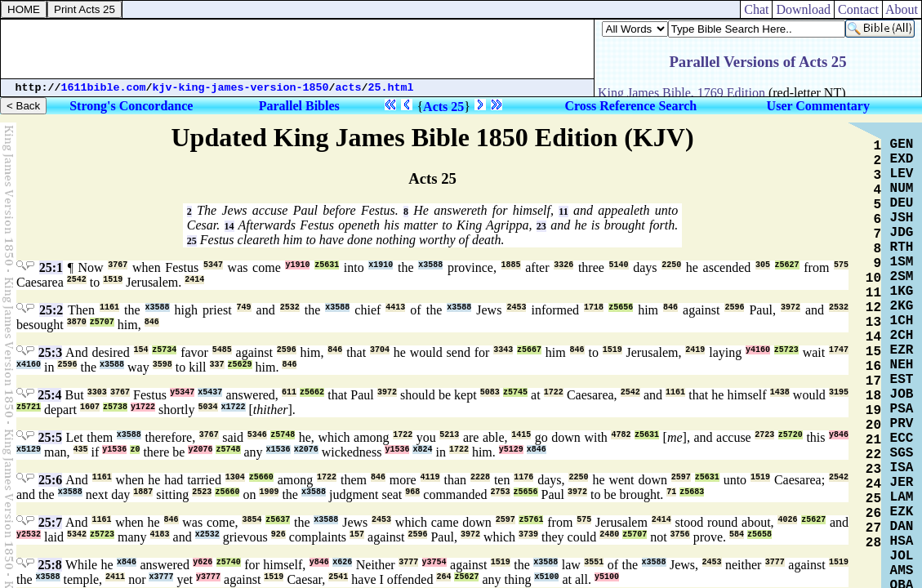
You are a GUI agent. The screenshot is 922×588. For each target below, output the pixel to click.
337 (217, 365)
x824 (422, 450)
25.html (391, 88)
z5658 (759, 535)
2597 (681, 477)
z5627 (787, 265)
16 (873, 367)
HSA (902, 541)
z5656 (621, 307)
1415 (521, 435)
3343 (503, 350)
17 (873, 381)
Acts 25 (443, 107)
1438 (780, 392)
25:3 (50, 352)
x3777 (161, 577)
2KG (902, 306)
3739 (528, 535)
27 (873, 528)
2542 (77, 280)
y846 (839, 435)
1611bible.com (104, 88)
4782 (621, 435)
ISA (902, 468)
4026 (787, 520)
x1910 (381, 265)
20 (873, 425)
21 (873, 440)
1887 (143, 492)
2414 (194, 280)
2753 (501, 492)
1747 (839, 350)
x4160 (29, 365)
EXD (902, 159)
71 (671, 492)
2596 (734, 307)
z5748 (283, 435)
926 (278, 535)
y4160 (758, 350)
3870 (77, 322)
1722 (554, 392)
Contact (858, 9)
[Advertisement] (297, 49)
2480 (609, 535)
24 (873, 484)
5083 (490, 392)
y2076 (200, 450)
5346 (257, 435)
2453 (516, 307)
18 (873, 396)
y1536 (114, 450)
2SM (902, 277)
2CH (902, 336)
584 (737, 535)
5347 (213, 265)
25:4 (49, 395)
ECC (902, 439)
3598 (163, 365)
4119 (430, 477)
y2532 (29, 535)
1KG (902, 292)
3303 (97, 392)
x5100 (546, 577)
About (902, 9)
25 (192, 241)
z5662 (312, 392)
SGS (902, 453)
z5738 (115, 407)
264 (443, 577)
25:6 (50, 480)
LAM (902, 497)
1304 (235, 477)
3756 (680, 535)
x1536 (278, 450)
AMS (902, 571)
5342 (77, 535)
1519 (113, 280)
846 (670, 307)
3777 (408, 562)
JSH (902, 218)
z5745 (515, 392)
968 (412, 492)
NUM (902, 189)
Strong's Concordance (131, 106)
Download (803, 9)
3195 (839, 392)
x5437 (210, 392)
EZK (902, 512)
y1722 (143, 407)
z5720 (791, 435)
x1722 (234, 407)
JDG (902, 233)
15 (873, 352)
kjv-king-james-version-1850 (241, 88)
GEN (902, 145)
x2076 (306, 450)
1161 (109, 307)
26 (873, 514)
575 (841, 265)
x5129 (29, 450)
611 (289, 392)
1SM (902, 262)
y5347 (182, 392)
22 (873, 455)
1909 (269, 492)
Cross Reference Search (630, 106)
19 (873, 411)
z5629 (240, 365)
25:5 (50, 437)
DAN (902, 527)
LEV (902, 174)
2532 (290, 307)
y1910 (297, 265)
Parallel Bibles (299, 106)
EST (902, 380)
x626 (342, 562)
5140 (619, 265)
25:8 (49, 565)
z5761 (531, 520)
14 (229, 226)
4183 (160, 535)
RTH (902, 247)
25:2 (51, 310)
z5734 (164, 350)
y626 (203, 562)
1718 (594, 307)
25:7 (50, 522)
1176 (523, 477)
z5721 (29, 407)
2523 (202, 492)
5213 (449, 435)
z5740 (229, 562)
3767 (118, 265)
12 (873, 308)
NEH (902, 365)
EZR (902, 350)
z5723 (786, 350)
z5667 (529, 350)
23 (541, 226)
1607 (90, 407)
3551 (594, 562)
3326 (563, 265)
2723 (764, 435)
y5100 (607, 577)
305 (763, 265)
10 (873, 278)
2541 (338, 577)
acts (349, 88)
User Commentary (818, 106)
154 (141, 350)
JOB (902, 394)
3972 (791, 307)
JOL (902, 556)
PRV (902, 424)
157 (357, 535)
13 (873, 323)
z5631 (327, 265)
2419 (695, 350)
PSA (902, 409)
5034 (208, 407)
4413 (395, 307)
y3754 (434, 562)
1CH (902, 321)
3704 (380, 350)
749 (244, 307)
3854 (252, 520)
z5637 (278, 520)
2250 (671, 265)
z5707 (102, 322)
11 (563, 212)
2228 (480, 477)
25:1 (51, 267)
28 (873, 543)
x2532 (207, 535)
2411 (115, 577)
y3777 (208, 577)
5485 (222, 350)
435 (81, 450)
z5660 (261, 477)
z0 (135, 450)
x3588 (430, 265)
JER (902, 483)
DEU (902, 203)
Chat (756, 9)
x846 (537, 450)
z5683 (692, 492)
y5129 (511, 450)
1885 (511, 265)
